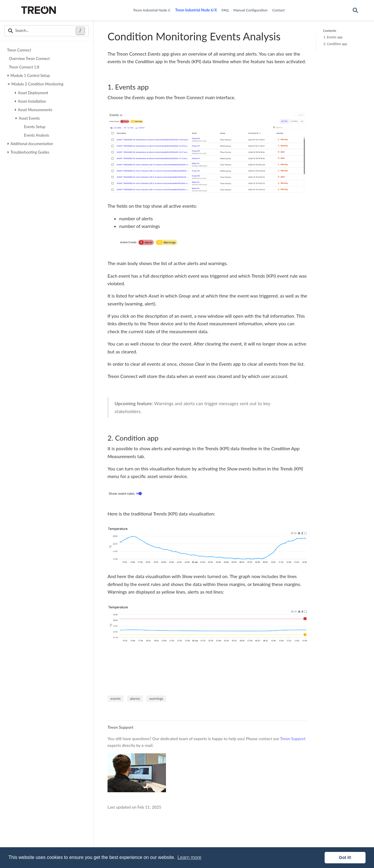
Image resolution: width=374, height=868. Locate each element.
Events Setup (34, 127)
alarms (135, 698)
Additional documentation (30, 144)
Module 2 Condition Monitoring (36, 84)
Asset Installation (30, 101)
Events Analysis (36, 135)
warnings (156, 698)
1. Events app (333, 37)
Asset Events (27, 118)
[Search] (355, 10)
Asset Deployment (32, 93)
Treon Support (293, 739)
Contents (330, 31)
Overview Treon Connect (29, 59)
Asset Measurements (34, 110)
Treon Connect (19, 50)
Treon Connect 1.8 (24, 67)
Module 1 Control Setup (29, 75)
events (116, 698)
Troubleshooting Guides (28, 152)
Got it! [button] (345, 857)
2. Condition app (335, 44)
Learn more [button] (189, 857)
